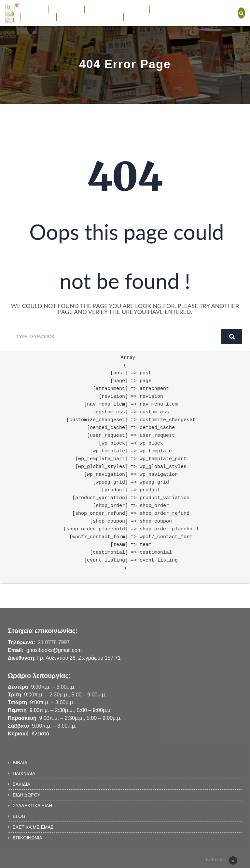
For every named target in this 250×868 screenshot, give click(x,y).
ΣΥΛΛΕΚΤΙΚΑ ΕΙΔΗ (176, 9)
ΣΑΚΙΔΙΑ (97, 9)
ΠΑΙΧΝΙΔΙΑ (67, 9)
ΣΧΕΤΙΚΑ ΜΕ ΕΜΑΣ (100, 17)
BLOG (66, 17)
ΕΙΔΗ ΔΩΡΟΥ (129, 9)
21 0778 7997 (54, 642)
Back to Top (222, 861)
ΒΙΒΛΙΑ (34, 9)
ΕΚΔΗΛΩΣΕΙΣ (39, 17)
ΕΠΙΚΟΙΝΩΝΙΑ (142, 17)
